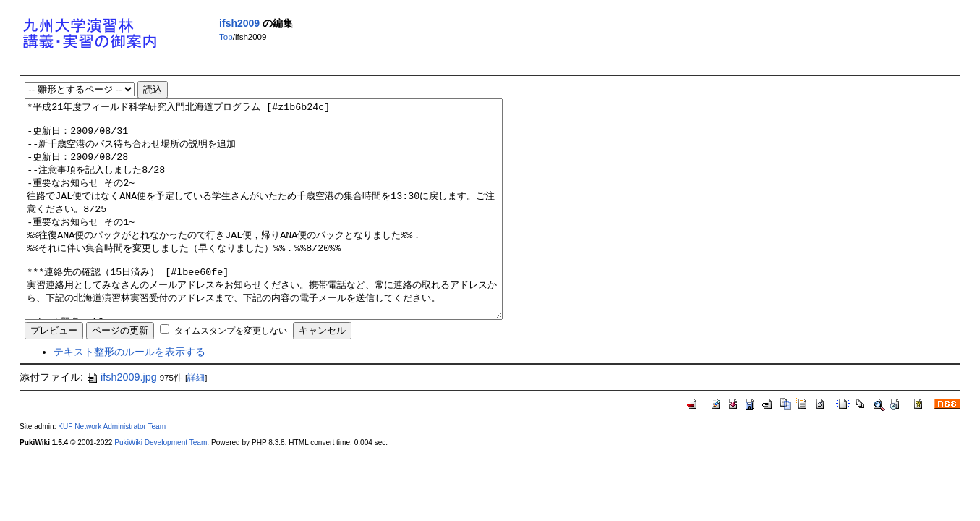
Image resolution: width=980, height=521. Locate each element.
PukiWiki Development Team (161, 486)
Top (226, 37)
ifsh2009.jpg (122, 420)
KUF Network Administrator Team (112, 470)
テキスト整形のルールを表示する (129, 395)
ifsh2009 (239, 23)
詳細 (196, 421)
